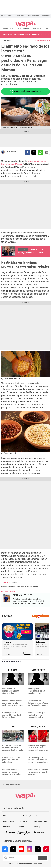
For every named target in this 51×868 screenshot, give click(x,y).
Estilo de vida (6, 40)
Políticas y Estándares (26, 834)
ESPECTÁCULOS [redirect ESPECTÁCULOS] (14, 29)
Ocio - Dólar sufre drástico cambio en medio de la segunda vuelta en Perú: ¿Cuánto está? (24, 35)
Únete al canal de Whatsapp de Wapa (25, 91)
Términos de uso (24, 832)
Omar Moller (11, 151)
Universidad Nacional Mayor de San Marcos (20, 586)
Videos (21, 827)
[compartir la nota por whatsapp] (40, 152)
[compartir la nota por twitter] (34, 152)
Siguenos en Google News (47, 153)
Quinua (15, 583)
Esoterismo (7, 827)
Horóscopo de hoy (16, 16)
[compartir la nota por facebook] (28, 152)
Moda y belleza (9, 821)
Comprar (27, 653)
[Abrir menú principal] (4, 24)
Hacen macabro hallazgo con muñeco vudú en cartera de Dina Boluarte (31, 253)
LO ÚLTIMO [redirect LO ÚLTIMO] (5, 29)
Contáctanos (10, 832)
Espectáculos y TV (25, 816)
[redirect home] (26, 26)
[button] (48, 35)
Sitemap (37, 827)
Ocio (36, 816)
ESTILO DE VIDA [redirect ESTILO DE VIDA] (36, 29)
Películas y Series (41, 821)
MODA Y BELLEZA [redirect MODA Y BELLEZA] (25, 29)
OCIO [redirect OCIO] (43, 29)
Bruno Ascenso (33, 16)
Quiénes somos (40, 832)
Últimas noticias (9, 816)
